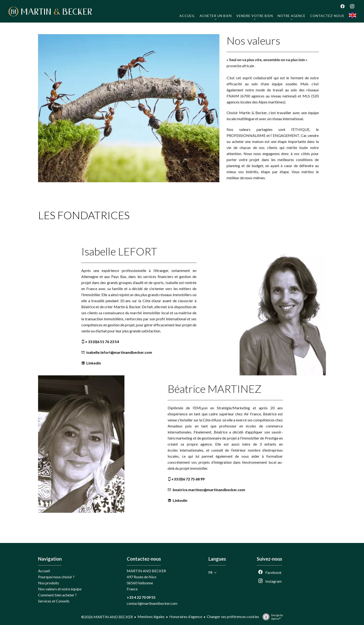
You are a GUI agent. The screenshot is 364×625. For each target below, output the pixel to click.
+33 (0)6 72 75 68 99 (188, 479)
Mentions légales (151, 617)
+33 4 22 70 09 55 (141, 597)
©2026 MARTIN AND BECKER (107, 617)
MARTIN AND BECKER (146, 571)
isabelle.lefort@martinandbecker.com (119, 352)
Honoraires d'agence (186, 617)
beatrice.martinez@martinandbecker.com (209, 490)
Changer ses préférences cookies (233, 617)
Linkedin (94, 363)
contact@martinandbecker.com (152, 603)
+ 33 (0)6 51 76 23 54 (102, 342)
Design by (272, 617)
